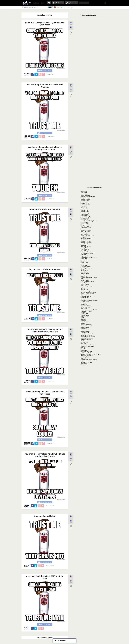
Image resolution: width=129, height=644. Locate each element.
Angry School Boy (85, 195)
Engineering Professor (86, 230)
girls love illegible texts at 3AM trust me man (45, 577)
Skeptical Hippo (85, 341)
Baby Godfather (85, 202)
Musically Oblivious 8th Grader (89, 292)
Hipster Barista (84, 260)
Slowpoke (83, 343)
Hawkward (83, 255)
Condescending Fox (86, 217)
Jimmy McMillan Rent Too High (89, 277)
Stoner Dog (84, 349)
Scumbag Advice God (86, 326)
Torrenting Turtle (85, 357)
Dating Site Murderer (86, 225)
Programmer (84, 308)
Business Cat (84, 209)
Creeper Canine (85, 222)
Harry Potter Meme (86, 267)
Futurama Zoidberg (86, 246)
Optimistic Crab (85, 298)
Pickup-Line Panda (86, 307)
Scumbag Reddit (85, 330)
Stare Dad (83, 347)
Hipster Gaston (85, 263)
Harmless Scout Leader (87, 253)
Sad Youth (83, 321)
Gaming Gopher (85, 248)
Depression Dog (85, 226)
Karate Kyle (84, 283)
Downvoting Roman (86, 228)
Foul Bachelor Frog (86, 241)
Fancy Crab (84, 237)
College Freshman (85, 216)
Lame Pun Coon (85, 284)
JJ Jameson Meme (86, 279)
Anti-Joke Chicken (85, 199)
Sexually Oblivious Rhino (87, 335)
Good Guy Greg (85, 251)
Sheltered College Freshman (88, 337)
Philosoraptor (84, 304)
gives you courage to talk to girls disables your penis (45, 24)
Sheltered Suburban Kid (87, 338)
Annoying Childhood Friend (88, 197)
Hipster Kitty (84, 265)
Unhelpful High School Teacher (89, 360)
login (105, 3)
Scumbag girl (84, 329)
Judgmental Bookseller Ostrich (89, 282)
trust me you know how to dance (45, 209)
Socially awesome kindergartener (89, 345)
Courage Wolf (84, 220)
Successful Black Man (86, 352)
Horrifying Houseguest (86, 268)
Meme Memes (84, 290)
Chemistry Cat (84, 214)
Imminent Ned (84, 272)
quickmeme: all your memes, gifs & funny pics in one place (26, 3)
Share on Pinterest (43, 74)
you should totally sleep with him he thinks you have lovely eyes (45, 455)
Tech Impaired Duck (86, 353)
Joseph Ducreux (85, 280)
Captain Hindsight (85, 213)
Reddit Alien (84, 312)
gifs (72, 7)
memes (68, 7)
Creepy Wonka (84, 224)
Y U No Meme (84, 365)
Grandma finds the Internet (88, 252)
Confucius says (85, 218)
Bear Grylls (83, 206)
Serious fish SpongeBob (87, 334)
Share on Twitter (36, 74)
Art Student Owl (85, 201)
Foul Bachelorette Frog (87, 242)
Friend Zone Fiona (85, 244)
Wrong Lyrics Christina (86, 362)
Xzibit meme (84, 364)
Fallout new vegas (85, 234)
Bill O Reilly (84, 207)
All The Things (84, 194)
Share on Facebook (33, 74)
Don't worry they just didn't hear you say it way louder (45, 393)
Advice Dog (84, 191)
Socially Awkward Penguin (87, 346)
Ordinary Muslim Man (86, 299)
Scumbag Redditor (85, 331)
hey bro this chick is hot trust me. (45, 269)
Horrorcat (83, 269)
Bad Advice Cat (85, 203)
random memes (49, 3)
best (42, 3)
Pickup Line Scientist (86, 306)
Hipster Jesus (84, 264)
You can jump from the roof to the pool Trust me (45, 86)
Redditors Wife (84, 314)
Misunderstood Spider (86, 291)
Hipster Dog (84, 261)
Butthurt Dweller (85, 211)
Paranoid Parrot (85, 302)
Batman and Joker (85, 205)
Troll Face (83, 358)
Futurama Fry (84, 245)
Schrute (83, 323)
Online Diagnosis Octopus (87, 296)
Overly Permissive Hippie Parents (89, 300)
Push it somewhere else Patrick (89, 310)
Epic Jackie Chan (85, 232)
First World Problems (86, 238)
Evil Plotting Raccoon (86, 233)
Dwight (82, 229)
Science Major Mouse (86, 325)
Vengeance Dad (85, 361)
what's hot (36, 3)
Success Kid (84, 350)
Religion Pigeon (85, 317)
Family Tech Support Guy (87, 236)
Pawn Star (83, 303)
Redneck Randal (85, 315)
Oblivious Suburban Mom (87, 294)
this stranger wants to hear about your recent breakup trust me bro (45, 330)
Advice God (84, 193)
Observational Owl (85, 295)
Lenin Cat (83, 286)
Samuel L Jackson (85, 322)
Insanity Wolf (84, 276)
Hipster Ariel (84, 259)
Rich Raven (84, 318)
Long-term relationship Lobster (89, 287)
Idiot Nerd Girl (84, 271)
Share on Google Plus (40, 74)
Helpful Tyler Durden (86, 256)
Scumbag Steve (85, 333)
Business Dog (84, 210)
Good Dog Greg (85, 249)
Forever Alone (84, 240)
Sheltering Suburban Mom (87, 339)
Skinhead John (84, 342)
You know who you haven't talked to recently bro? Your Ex (45, 148)
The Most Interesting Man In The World (91, 354)
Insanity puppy (84, 275)
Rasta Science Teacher (87, 311)
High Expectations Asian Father (89, 257)
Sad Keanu (83, 319)
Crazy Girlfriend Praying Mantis (89, 221)
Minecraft (83, 288)
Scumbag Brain (85, 327)
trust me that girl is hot (45, 516)
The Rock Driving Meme (87, 356)
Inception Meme (85, 273)
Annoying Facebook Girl (87, 198)
